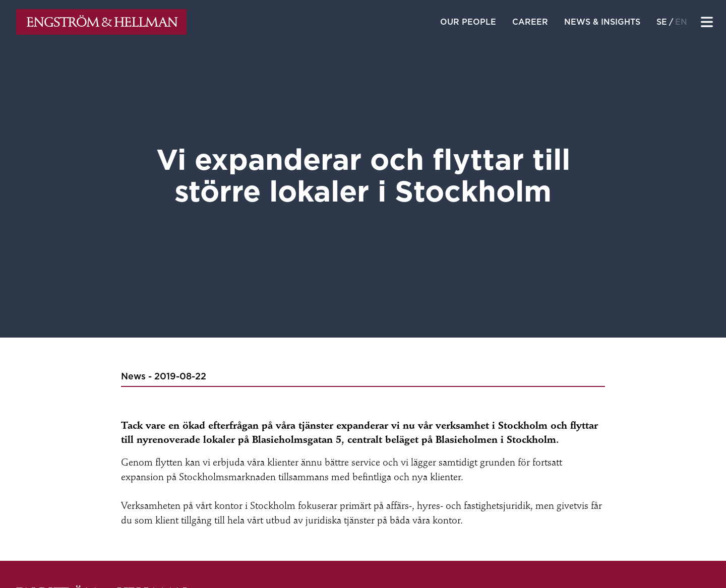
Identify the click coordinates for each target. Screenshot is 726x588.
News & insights (602, 22)
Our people (468, 22)
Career (530, 22)
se (662, 22)
